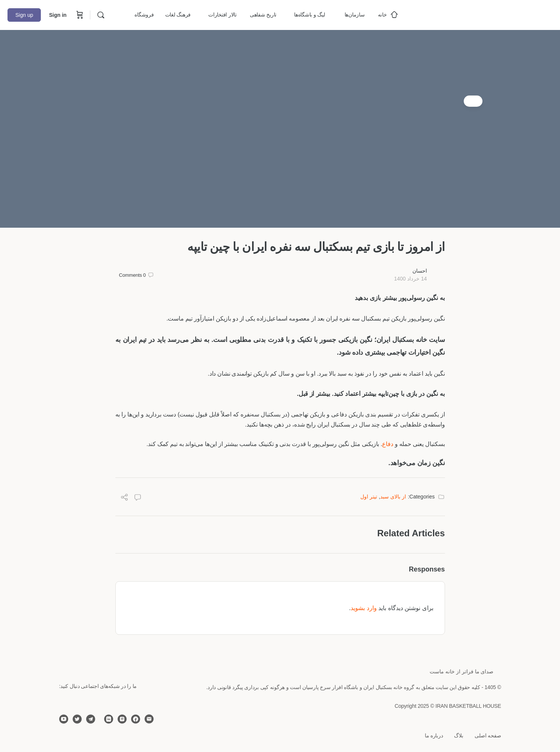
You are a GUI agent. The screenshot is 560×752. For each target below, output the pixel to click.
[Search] (101, 15)
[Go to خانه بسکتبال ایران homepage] (496, 14)
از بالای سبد (393, 497)
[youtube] (64, 719)
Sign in (58, 15)
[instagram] (122, 719)
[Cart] (79, 15)
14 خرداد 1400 (411, 279)
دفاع (388, 444)
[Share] (124, 498)
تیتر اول (369, 497)
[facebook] (136, 719)
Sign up (24, 15)
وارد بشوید (364, 608)
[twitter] (77, 719)
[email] (149, 719)
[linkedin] (109, 719)
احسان (420, 271)
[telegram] (91, 719)
